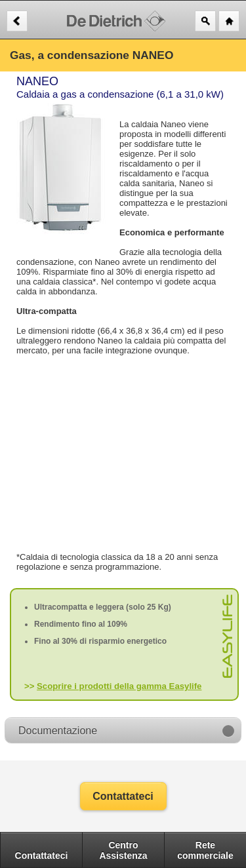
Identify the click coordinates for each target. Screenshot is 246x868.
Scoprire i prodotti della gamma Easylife (119, 686)
